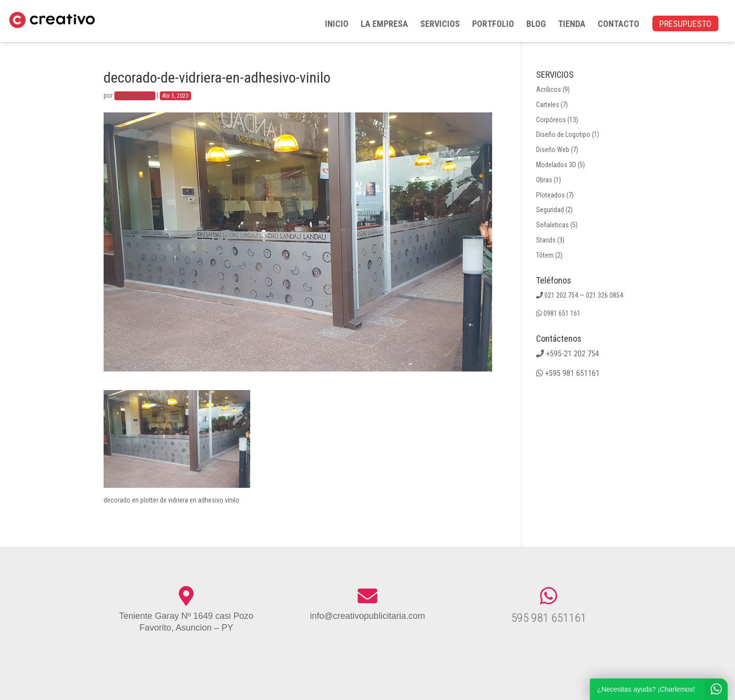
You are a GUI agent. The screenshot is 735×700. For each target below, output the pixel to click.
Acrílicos (549, 89)
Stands (546, 240)
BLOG (536, 25)
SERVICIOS (440, 25)
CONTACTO (618, 25)
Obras (544, 180)
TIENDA (572, 25)
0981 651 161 (562, 313)
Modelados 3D (556, 165)
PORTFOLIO (493, 25)
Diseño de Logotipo (563, 134)
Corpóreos (551, 120)
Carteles (548, 105)
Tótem (545, 255)
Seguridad (550, 210)
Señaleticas (552, 225)
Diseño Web (553, 150)
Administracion (135, 96)
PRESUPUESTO (685, 25)
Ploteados (551, 195)
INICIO (337, 25)
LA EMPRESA (384, 25)
